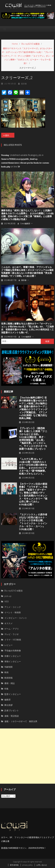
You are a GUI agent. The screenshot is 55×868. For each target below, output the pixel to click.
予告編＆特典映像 (13, 651)
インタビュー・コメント (16, 618)
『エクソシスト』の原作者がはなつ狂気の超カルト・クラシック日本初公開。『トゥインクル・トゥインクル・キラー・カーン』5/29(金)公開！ (33, 522)
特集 (6, 689)
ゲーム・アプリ (12, 629)
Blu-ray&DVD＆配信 (13, 591)
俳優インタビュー (13, 656)
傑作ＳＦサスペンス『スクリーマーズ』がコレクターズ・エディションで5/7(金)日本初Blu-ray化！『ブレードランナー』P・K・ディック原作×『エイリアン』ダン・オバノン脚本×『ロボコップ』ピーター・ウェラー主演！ (10, 135)
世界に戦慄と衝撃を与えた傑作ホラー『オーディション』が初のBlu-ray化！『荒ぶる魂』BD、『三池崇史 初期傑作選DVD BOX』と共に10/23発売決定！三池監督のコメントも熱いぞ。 (27, 328)
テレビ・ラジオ (12, 634)
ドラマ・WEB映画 (13, 640)
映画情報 (9, 678)
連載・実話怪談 (12, 716)
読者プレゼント (12, 710)
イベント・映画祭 (13, 612)
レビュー (9, 645)
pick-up (8, 596)
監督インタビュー (13, 694)
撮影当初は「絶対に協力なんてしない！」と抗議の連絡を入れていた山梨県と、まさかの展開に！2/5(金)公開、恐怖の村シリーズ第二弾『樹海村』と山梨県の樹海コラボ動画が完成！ (27, 215)
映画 (6, 672)
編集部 (7, 700)
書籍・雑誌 (10, 683)
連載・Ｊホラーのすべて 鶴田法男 (21, 721)
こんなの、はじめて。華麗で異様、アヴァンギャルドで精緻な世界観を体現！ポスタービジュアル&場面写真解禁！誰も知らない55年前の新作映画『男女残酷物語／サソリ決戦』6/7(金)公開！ (27, 272)
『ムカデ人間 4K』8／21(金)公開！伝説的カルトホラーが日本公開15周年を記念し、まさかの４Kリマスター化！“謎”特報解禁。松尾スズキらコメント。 (33, 466)
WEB (7, 602)
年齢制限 (9, 667)
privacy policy (27, 865)
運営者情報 (14, 865)
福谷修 (24, 84)
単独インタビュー (13, 661)
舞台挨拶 (9, 705)
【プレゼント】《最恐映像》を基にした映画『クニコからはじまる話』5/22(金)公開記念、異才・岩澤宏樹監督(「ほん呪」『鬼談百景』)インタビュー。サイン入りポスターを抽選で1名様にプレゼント (33, 439)
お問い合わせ (42, 865)
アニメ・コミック (13, 607)
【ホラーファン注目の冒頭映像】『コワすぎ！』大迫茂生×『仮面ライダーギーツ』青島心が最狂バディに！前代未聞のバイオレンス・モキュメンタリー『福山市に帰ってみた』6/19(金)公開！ (33, 494)
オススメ (9, 623)
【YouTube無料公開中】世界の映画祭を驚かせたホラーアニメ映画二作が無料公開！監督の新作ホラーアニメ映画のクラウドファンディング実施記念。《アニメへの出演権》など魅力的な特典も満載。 (33, 408)
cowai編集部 (25, 224)
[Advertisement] (27, 756)
